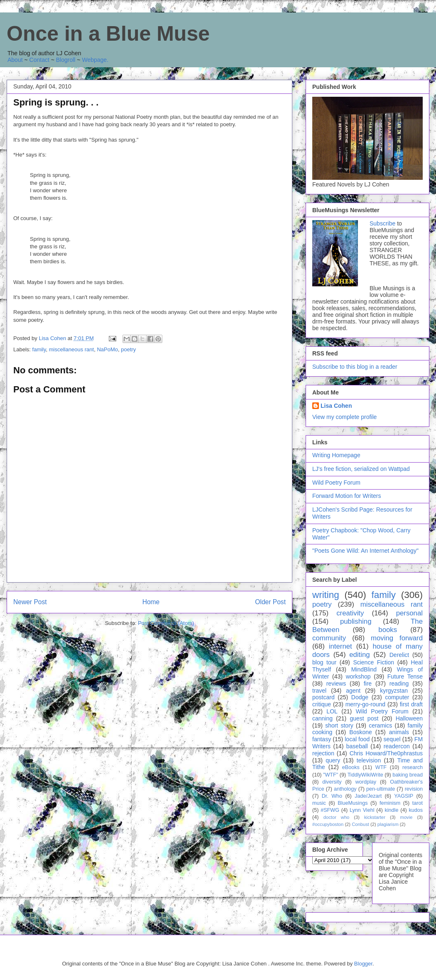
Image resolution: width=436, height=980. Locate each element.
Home (151, 602)
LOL (332, 711)
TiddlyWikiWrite (365, 775)
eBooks (351, 767)
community (329, 638)
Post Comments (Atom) (166, 623)
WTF (381, 767)
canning (322, 718)
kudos (416, 810)
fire (368, 684)
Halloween (409, 718)
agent (353, 691)
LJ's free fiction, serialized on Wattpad (361, 469)
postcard (323, 697)
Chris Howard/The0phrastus (386, 753)
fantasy (322, 739)
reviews (336, 684)
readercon (397, 746)
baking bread (408, 775)
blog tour (324, 662)
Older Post (270, 602)
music (319, 803)
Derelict (399, 655)
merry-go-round (365, 704)
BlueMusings (353, 803)
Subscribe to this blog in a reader (355, 367)
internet (340, 646)
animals (399, 732)
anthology (345, 789)
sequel (392, 739)
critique (322, 704)
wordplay (366, 782)
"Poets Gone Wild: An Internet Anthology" (365, 551)
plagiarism (388, 824)
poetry (128, 349)
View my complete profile (344, 417)
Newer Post (30, 602)
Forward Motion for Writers (347, 496)
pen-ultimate (381, 789)
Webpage (94, 60)
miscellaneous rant (71, 349)
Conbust (360, 824)
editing (359, 655)
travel (319, 691)
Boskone (360, 732)
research (413, 767)
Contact (39, 60)
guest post (364, 718)
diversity (332, 782)
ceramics (380, 725)
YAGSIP (404, 796)
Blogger (363, 964)
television (369, 760)
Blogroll (66, 60)
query (333, 760)
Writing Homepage (336, 455)
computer (397, 697)
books (388, 630)
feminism (390, 803)
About (15, 60)
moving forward (397, 638)
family (39, 349)
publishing (356, 621)
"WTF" (331, 775)
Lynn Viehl (362, 810)
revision (414, 789)
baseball (357, 746)
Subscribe (382, 223)
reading (399, 684)
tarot (418, 803)
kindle (392, 810)
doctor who (337, 817)
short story (339, 725)
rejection (323, 753)
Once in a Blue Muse (108, 34)
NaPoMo (107, 349)
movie (407, 817)
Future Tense (405, 676)
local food (357, 739)
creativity (350, 613)
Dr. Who (332, 796)
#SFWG (330, 810)
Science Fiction (374, 662)
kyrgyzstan (394, 691)
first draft (411, 704)
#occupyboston (328, 824)
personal (409, 613)
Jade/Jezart (368, 796)
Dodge (360, 697)
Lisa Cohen (336, 406)
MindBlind (364, 669)
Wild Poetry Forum (336, 483)
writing (326, 595)
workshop (358, 676)
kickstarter (375, 817)
